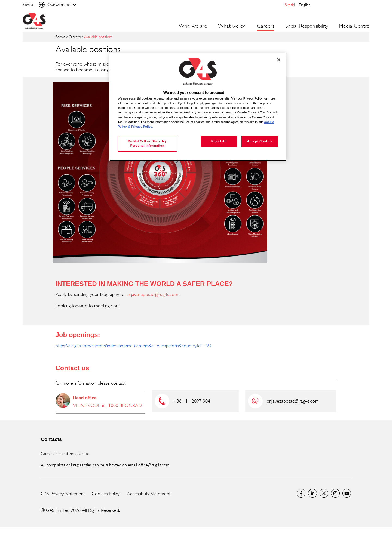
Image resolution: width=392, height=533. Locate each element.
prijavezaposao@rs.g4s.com (152, 294)
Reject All (219, 141)
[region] (198, 107)
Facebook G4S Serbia (301, 493)
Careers (75, 37)
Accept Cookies (260, 141)
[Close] (279, 60)
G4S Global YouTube (347, 493)
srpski (290, 5)
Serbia (60, 37)
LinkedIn (313, 493)
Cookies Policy (106, 494)
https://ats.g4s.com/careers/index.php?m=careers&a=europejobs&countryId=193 (133, 346)
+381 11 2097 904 (192, 401)
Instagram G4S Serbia (335, 493)
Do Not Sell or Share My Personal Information (147, 143)
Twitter (324, 493)
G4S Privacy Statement (63, 494)
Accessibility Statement (149, 494)
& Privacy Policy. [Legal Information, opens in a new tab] (141, 127)
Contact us (72, 368)
